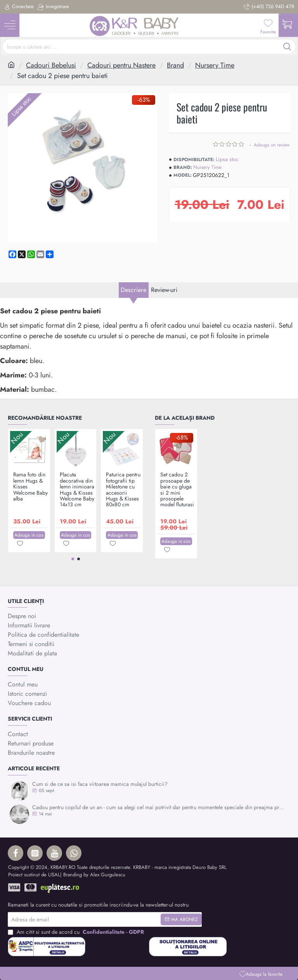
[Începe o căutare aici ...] (287, 47)
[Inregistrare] (53, 7)
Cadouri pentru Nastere (121, 65)
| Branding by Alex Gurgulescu (93, 875)
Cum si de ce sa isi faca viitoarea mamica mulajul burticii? (100, 784)
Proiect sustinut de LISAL (34, 875)
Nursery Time (215, 65)
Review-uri (169, 302)
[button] (261, 974)
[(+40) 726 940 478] (269, 7)
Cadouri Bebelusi (51, 65)
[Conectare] (19, 7)
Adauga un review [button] (272, 145)
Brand (175, 65)
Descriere (128, 302)
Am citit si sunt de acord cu (77, 932)
